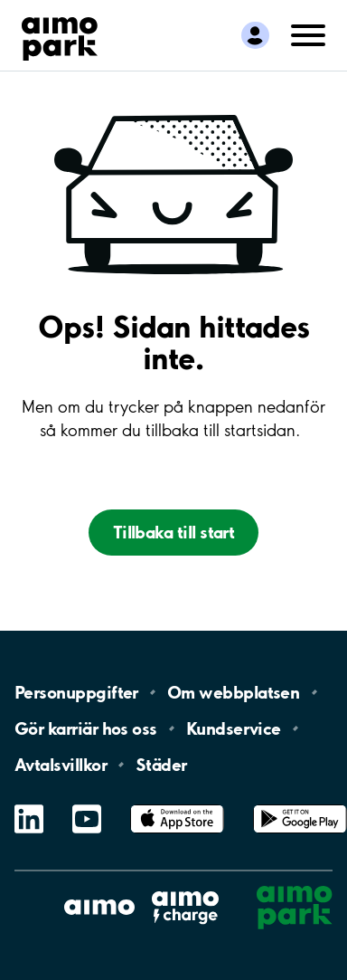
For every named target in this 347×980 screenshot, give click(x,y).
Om (233, 692)
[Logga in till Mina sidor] (255, 35)
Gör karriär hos (86, 728)
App (177, 805)
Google (300, 805)
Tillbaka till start (174, 532)
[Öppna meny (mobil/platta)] (308, 33)
